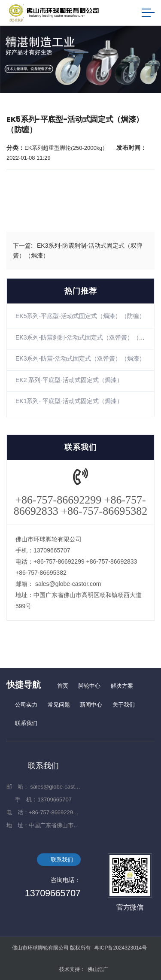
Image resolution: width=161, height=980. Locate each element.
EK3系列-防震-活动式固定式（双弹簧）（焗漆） (80, 358)
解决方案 (122, 686)
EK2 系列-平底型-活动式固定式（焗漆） (69, 380)
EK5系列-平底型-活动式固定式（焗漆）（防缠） (80, 316)
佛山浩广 (98, 969)
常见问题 (59, 705)
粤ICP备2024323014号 (120, 948)
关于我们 (124, 705)
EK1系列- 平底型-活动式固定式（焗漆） (69, 401)
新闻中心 (91, 705)
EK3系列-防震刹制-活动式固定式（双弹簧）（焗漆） (86, 337)
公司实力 (26, 705)
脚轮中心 (89, 686)
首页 (63, 686)
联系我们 (26, 723)
